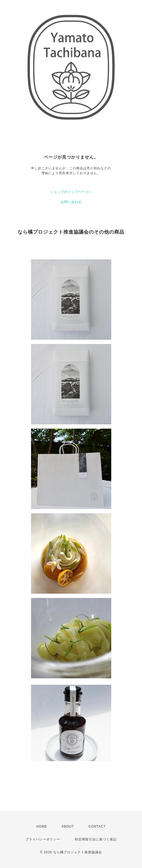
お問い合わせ (71, 202)
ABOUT (68, 826)
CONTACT (97, 826)
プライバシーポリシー (43, 839)
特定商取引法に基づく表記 (96, 839)
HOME (42, 826)
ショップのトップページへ (71, 192)
